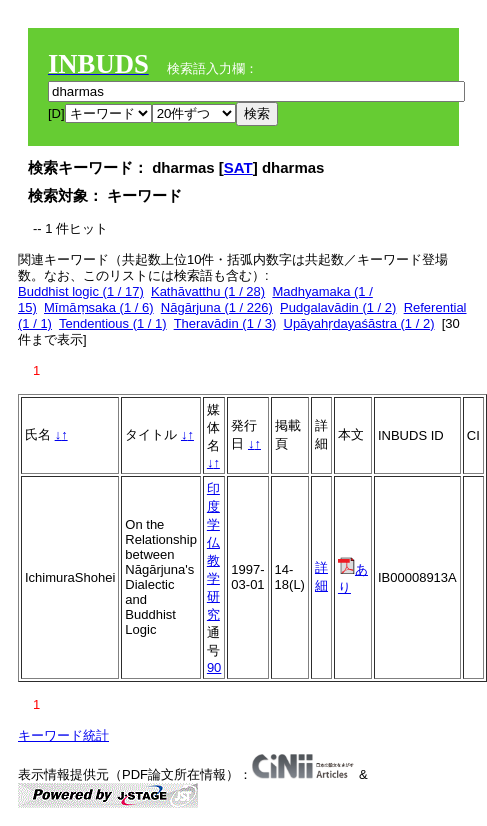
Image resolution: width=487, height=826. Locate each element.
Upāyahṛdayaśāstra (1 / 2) (359, 323)
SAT (238, 167)
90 (214, 667)
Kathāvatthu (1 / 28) (208, 291)
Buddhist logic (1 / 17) (81, 291)
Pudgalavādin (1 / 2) (338, 307)
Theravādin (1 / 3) (225, 323)
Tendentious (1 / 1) (113, 323)
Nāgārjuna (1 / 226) (217, 307)
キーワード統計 (63, 735)
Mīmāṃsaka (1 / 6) (99, 307)
